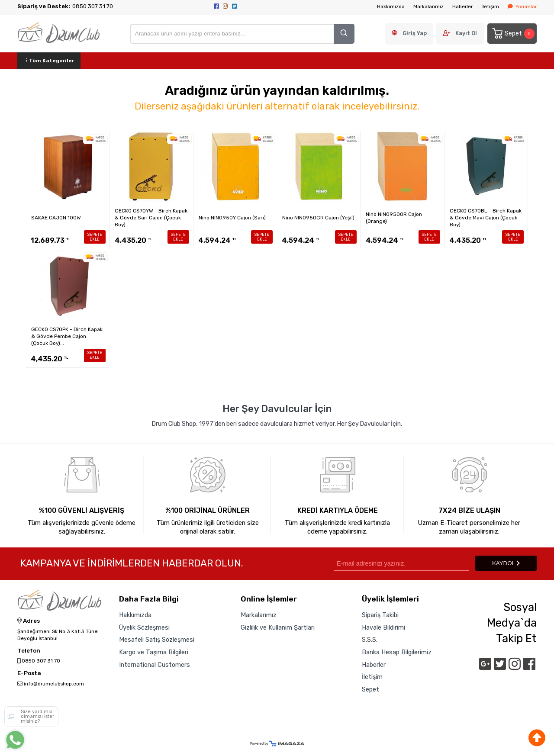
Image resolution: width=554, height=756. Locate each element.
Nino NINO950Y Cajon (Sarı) (232, 218)
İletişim (490, 6)
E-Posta (29, 673)
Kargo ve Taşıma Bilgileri (154, 652)
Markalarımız (428, 6)
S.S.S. (370, 640)
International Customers (155, 665)
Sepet (513, 34)
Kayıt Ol (466, 33)
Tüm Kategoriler (49, 61)
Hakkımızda (391, 6)
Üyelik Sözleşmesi (144, 627)
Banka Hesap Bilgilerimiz (397, 652)
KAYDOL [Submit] (506, 563)
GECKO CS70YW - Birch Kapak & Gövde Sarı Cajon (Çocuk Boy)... (151, 218)
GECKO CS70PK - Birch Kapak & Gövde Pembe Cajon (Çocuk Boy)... (67, 336)
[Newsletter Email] (401, 563)
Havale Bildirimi (383, 627)
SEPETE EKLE (95, 237)
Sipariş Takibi (380, 615)
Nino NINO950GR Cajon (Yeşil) (318, 218)
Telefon (29, 651)
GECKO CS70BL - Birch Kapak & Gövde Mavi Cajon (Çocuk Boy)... (486, 218)
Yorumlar (522, 6)
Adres (29, 621)
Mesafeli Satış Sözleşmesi (157, 640)
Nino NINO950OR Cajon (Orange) (394, 218)
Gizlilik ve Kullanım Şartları (278, 627)
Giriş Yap (415, 33)
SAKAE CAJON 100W (56, 218)
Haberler (462, 6)
